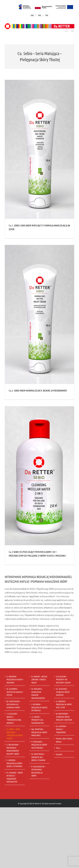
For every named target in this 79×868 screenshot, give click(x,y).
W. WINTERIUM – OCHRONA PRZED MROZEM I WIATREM (64, 717)
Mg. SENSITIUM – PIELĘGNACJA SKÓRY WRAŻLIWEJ (39, 732)
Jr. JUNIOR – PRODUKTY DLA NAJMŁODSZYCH (38, 720)
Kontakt (59, 754)
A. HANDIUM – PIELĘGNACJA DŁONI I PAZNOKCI (15, 679)
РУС (47, 15)
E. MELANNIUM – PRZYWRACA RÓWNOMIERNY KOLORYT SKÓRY (13, 749)
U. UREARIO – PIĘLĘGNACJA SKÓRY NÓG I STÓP (64, 704)
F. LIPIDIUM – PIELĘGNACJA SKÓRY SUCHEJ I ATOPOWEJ (14, 763)
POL (40, 15)
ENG (32, 15)
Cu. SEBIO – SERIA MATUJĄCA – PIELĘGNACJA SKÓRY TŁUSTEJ (15, 734)
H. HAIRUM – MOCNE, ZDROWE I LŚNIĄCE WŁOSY (39, 679)
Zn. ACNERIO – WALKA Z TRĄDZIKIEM (62, 729)
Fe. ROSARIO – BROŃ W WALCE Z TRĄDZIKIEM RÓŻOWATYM (15, 777)
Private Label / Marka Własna (64, 740)
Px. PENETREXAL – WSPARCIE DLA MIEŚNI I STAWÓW (39, 757)
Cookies (58, 803)
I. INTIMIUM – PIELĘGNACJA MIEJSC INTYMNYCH (39, 707)
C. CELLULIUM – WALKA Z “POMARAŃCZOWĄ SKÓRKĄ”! (14, 718)
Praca (58, 748)
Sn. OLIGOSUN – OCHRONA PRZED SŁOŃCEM (63, 692)
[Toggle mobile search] (66, 31)
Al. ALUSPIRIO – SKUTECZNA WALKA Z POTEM (15, 692)
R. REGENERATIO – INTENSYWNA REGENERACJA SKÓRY (39, 771)
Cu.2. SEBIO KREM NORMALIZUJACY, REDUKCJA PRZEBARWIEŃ (38, 390)
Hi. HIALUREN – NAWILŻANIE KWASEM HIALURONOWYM (38, 693)
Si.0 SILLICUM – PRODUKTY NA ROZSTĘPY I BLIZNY (64, 679)
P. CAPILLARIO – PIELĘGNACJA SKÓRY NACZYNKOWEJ (39, 745)
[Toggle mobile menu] (73, 31)
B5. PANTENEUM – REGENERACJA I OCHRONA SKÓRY (14, 704)
